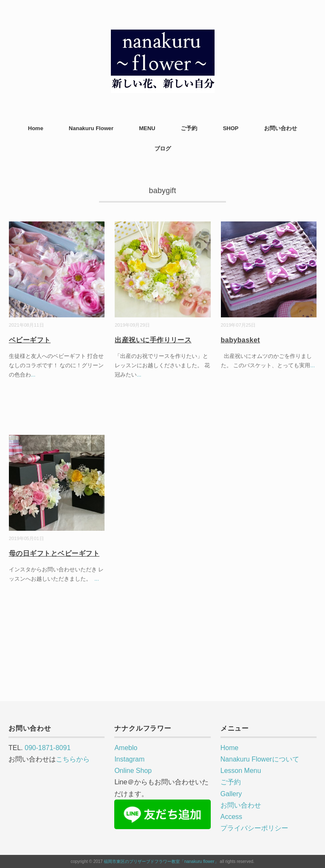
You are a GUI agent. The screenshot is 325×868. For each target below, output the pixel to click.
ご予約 (189, 128)
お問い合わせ (281, 128)
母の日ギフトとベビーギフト (54, 553)
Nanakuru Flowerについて (260, 759)
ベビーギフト (30, 340)
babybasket (241, 340)
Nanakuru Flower (91, 128)
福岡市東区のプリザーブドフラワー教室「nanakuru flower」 (161, 861)
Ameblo (126, 748)
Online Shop (133, 771)
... (33, 375)
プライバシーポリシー (254, 828)
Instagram (129, 759)
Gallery (231, 794)
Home (36, 128)
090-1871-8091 (48, 748)
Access (231, 817)
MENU (147, 128)
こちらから (73, 759)
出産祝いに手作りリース (153, 340)
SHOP (231, 128)
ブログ (163, 149)
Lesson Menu (241, 771)
